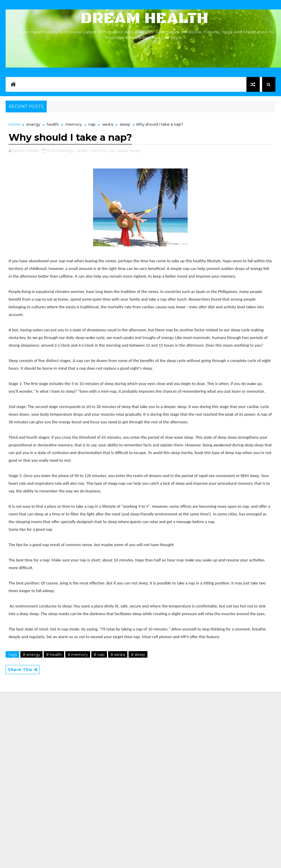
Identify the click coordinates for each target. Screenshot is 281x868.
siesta (108, 124)
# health (54, 654)
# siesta (118, 654)
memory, (99, 150)
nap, (112, 150)
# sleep (138, 654)
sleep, (136, 150)
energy (33, 124)
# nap (99, 654)
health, (82, 150)
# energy (31, 654)
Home (15, 124)
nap (92, 124)
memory (74, 124)
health (53, 124)
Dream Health (144, 18)
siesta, (123, 150)
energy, (68, 150)
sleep (125, 124)
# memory (78, 654)
